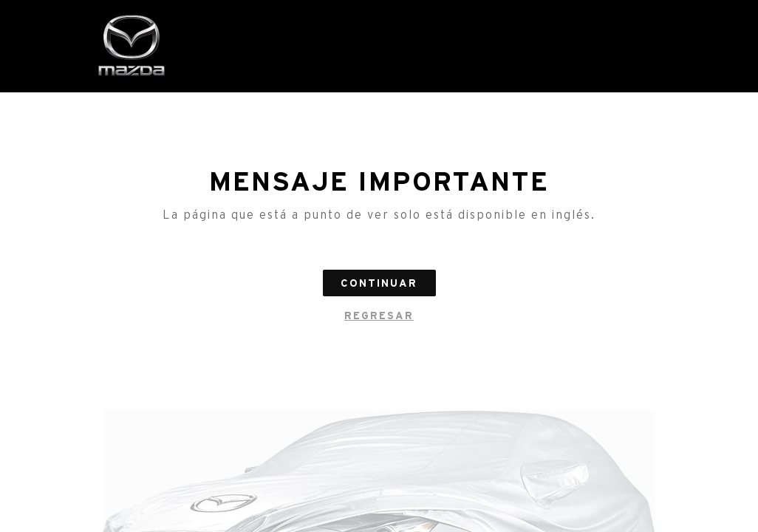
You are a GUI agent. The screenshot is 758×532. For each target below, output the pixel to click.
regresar (379, 316)
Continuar (379, 283)
